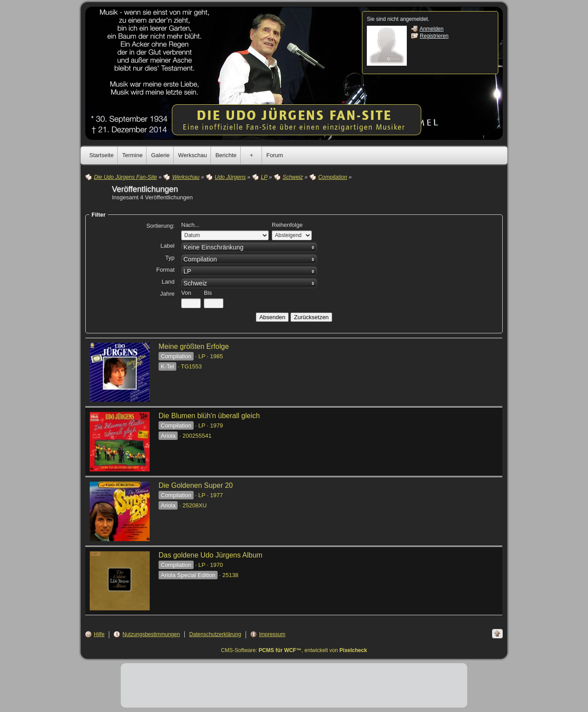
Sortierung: (160, 226)
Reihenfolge (287, 225)
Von (186, 293)
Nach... (190, 225)
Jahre (167, 294)
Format (165, 270)
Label (167, 246)
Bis (208, 293)
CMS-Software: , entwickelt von (294, 650)
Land (168, 282)
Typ (170, 258)
